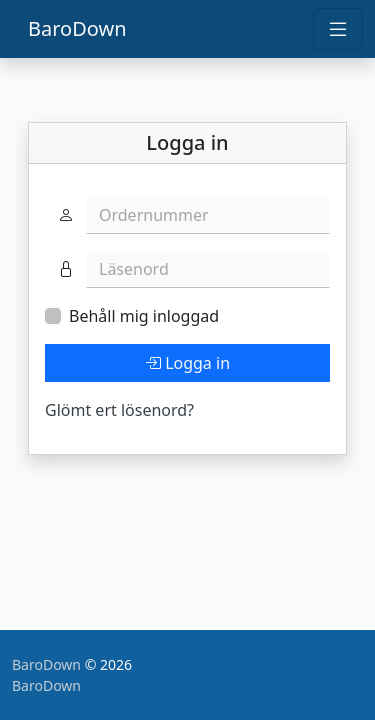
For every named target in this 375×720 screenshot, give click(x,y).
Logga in (187, 363)
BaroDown (77, 28)
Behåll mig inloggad (144, 316)
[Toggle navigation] (338, 29)
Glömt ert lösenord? (119, 410)
